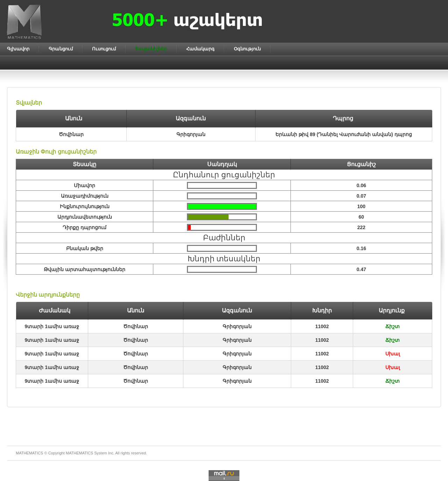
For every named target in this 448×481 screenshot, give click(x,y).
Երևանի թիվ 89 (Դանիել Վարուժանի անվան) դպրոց (344, 134)
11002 (322, 326)
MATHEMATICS (79, 453)
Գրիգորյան (237, 326)
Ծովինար (136, 326)
